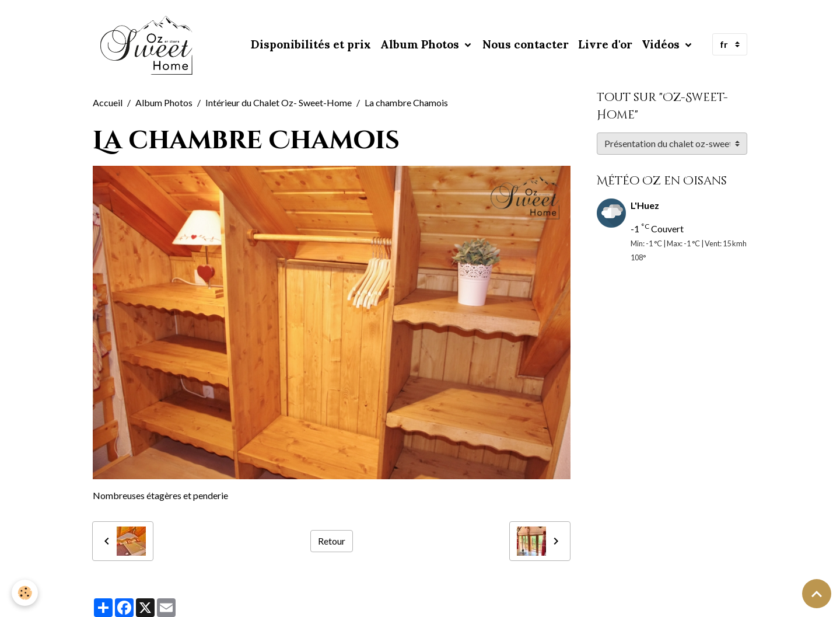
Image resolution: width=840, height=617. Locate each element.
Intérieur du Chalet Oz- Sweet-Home (279, 102)
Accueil (108, 102)
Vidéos (662, 44)
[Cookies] (25, 593)
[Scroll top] (817, 594)
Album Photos (421, 44)
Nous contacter (526, 44)
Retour (332, 541)
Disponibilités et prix (311, 44)
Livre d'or (605, 44)
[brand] (149, 44)
